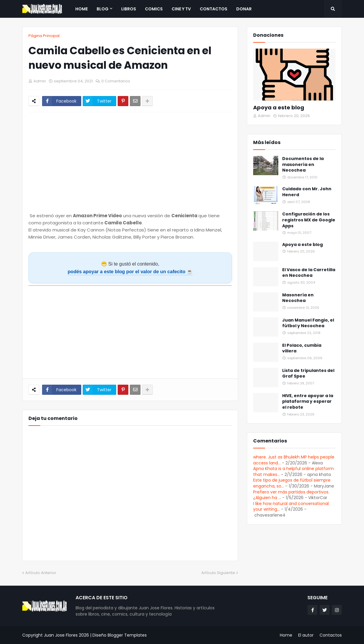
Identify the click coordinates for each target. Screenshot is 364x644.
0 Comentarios (116, 81)
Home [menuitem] (82, 9)
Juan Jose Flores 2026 (66, 635)
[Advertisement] (130, 330)
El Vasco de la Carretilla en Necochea (309, 273)
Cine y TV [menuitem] (181, 9)
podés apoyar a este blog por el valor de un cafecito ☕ (130, 271)
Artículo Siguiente (218, 573)
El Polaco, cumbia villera (302, 348)
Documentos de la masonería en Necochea (303, 164)
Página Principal (44, 36)
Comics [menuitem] (154, 9)
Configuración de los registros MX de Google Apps (309, 220)
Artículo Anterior (41, 573)
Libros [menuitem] (129, 9)
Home (286, 635)
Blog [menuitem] (103, 9)
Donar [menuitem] (244, 9)
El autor (306, 635)
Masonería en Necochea (298, 298)
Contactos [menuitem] (214, 9)
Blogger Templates (127, 635)
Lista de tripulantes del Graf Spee (308, 374)
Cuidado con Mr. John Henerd (307, 192)
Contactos (331, 635)
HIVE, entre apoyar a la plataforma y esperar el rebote (308, 402)
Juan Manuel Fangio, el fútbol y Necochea (308, 323)
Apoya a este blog (279, 107)
